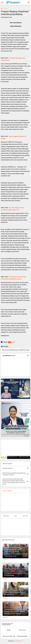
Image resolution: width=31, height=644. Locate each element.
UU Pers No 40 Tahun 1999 (9, 636)
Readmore (5, 560)
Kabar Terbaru (7, 491)
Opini (6, 9)
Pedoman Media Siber (22, 636)
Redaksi (9, 630)
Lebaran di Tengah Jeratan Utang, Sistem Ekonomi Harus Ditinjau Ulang (15, 592)
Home (2, 9)
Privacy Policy (22, 630)
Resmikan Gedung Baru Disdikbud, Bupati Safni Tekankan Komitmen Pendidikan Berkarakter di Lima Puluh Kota (14, 552)
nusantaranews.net (18, 641)
